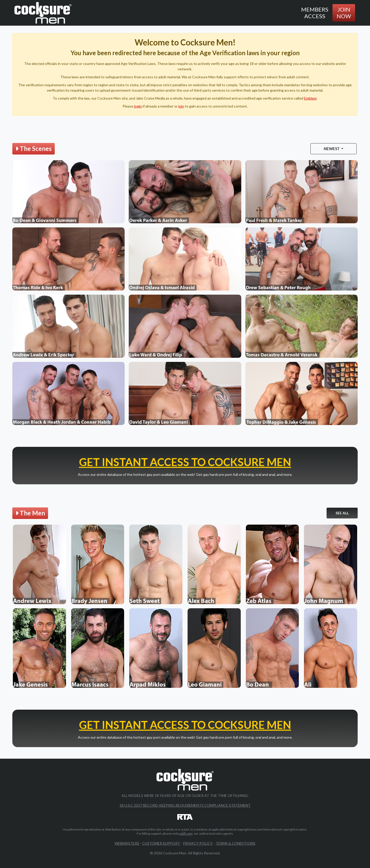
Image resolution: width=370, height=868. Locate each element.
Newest (332, 149)
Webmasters (127, 843)
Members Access (315, 13)
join (181, 106)
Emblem (310, 98)
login (138, 106)
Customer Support (161, 843)
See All (342, 513)
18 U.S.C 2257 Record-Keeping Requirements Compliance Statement (185, 805)
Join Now (344, 13)
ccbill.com (186, 833)
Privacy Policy (198, 843)
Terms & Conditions (235, 843)
